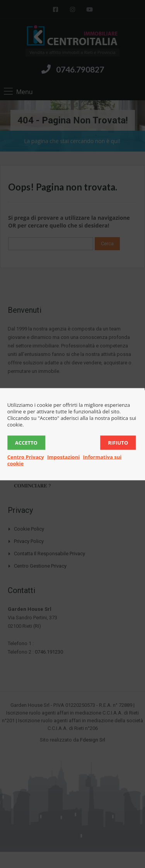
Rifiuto (118, 442)
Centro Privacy (26, 457)
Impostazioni (63, 457)
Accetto (26, 442)
